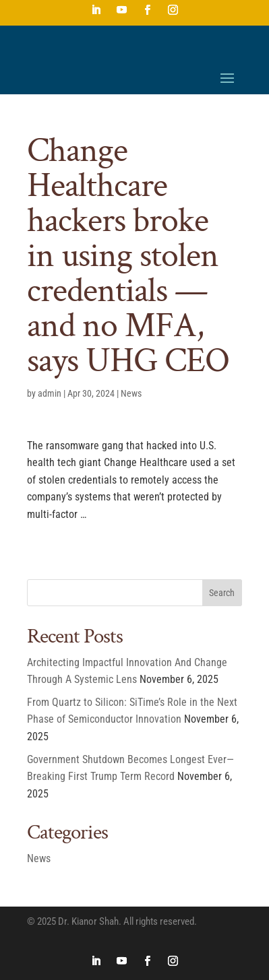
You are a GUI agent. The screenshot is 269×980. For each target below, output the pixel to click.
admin (50, 393)
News (131, 393)
